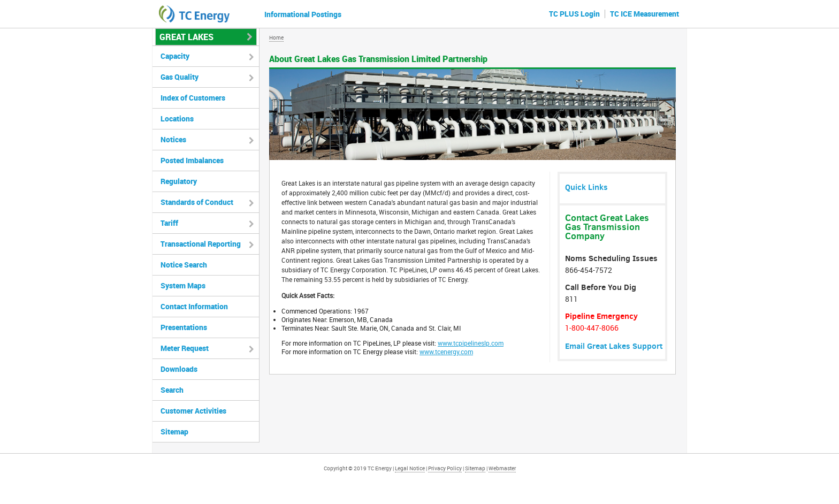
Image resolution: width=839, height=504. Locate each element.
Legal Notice (410, 468)
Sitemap (174, 432)
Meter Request (185, 348)
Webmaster (502, 468)
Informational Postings (303, 14)
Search (172, 390)
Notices (173, 139)
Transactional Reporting (201, 244)
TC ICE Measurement (644, 14)
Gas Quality (180, 77)
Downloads (179, 369)
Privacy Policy (445, 468)
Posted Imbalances (192, 160)
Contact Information (194, 306)
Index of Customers (193, 98)
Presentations (184, 327)
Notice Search (184, 265)
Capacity (175, 56)
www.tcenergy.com (446, 352)
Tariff (169, 223)
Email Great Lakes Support (614, 346)
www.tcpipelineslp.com (471, 343)
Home (276, 37)
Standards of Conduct (197, 202)
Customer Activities (193, 411)
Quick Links (586, 187)
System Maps (183, 285)
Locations (177, 119)
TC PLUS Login (574, 14)
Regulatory (179, 181)
